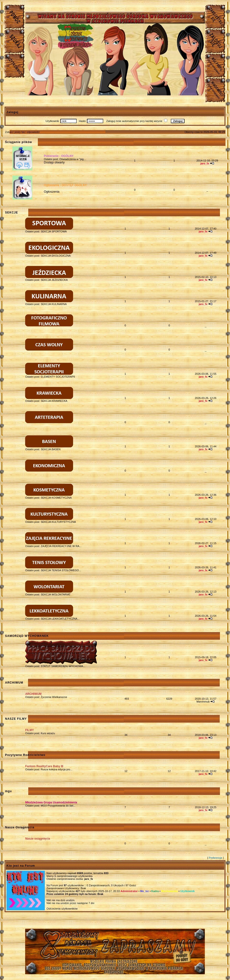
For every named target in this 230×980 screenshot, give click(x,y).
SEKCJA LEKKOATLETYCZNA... (60, 619)
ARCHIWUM (33, 694)
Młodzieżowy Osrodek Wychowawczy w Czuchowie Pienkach (115, 948)
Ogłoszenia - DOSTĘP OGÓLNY (65, 185)
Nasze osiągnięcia (37, 839)
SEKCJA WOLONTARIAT (56, 594)
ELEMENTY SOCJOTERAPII (58, 377)
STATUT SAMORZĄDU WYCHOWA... (63, 666)
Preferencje (216, 858)
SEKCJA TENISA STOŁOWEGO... (61, 570)
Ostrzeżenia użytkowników (62, 909)
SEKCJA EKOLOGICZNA (56, 256)
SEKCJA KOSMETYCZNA (56, 498)
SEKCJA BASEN (51, 449)
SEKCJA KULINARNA (54, 304)
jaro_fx (89, 879)
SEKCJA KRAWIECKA (54, 401)
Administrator (129, 891)
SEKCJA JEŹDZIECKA (54, 280)
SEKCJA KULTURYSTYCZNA (58, 522)
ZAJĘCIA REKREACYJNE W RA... (61, 546)
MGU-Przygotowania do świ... (58, 806)
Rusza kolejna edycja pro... (57, 769)
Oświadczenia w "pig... (73, 159)
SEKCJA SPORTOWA (54, 231)
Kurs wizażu (48, 733)
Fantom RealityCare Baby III (44, 766)
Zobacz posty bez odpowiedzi (22, 132)
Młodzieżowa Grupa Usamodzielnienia (51, 802)
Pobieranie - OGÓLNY (59, 156)
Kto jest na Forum (21, 866)
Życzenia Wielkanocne (54, 697)
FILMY (29, 730)
